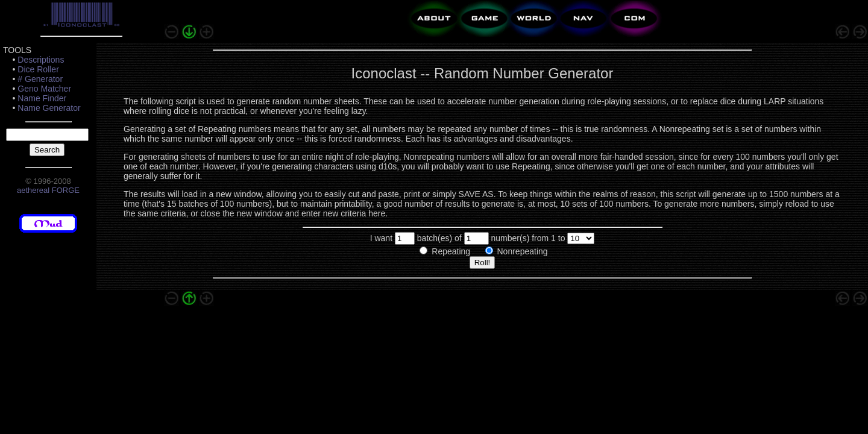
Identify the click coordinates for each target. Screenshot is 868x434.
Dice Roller (38, 69)
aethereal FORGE (48, 190)
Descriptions (41, 60)
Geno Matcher (44, 89)
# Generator (40, 79)
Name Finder (42, 98)
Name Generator (49, 108)
